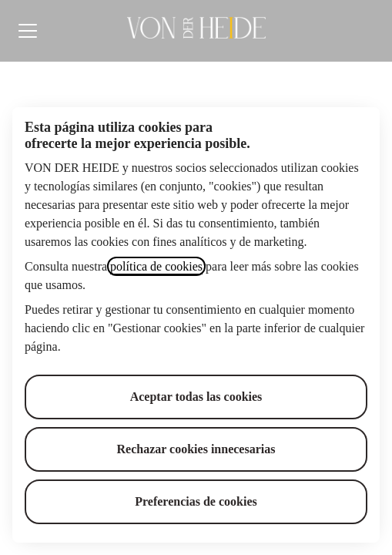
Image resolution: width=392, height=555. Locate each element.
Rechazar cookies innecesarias (196, 449)
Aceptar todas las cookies (196, 397)
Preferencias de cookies (196, 501)
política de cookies (156, 266)
